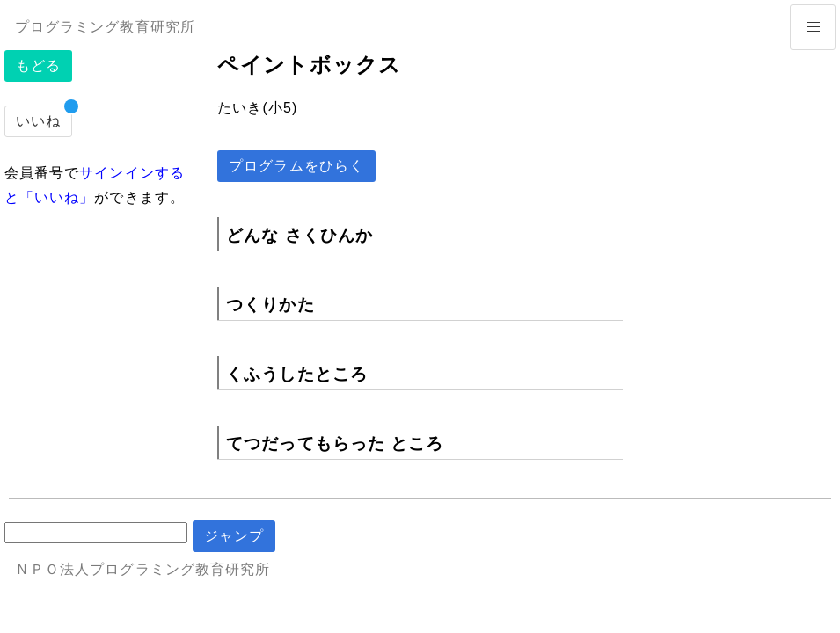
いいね (38, 121)
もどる (38, 65)
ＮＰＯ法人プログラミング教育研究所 (142, 569)
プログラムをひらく (296, 166)
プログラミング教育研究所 (105, 27)
